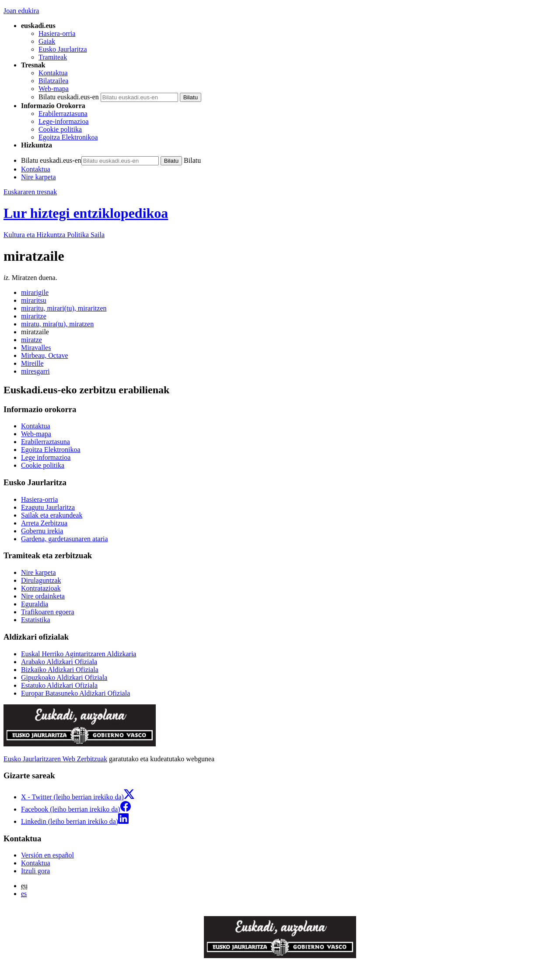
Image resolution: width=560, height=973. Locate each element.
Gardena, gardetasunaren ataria (65, 539)
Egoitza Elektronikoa (68, 137)
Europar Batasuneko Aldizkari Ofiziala (75, 693)
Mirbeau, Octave (45, 355)
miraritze (34, 316)
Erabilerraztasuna (63, 114)
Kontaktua (53, 73)
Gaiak (47, 41)
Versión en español (47, 855)
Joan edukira (21, 11)
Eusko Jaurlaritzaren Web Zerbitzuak (55, 759)
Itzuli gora (35, 871)
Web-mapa (54, 89)
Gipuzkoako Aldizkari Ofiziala (64, 677)
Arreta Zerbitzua (44, 523)
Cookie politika (60, 129)
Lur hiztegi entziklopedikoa (86, 213)
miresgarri (35, 371)
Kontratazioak (41, 588)
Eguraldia (35, 604)
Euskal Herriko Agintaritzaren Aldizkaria (79, 654)
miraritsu (34, 300)
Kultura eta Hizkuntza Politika (54, 235)
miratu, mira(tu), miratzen (57, 324)
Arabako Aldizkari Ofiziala (59, 662)
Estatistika (36, 620)
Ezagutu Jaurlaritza (48, 507)
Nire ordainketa (43, 596)
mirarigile (35, 292)
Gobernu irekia (42, 531)
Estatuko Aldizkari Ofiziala (59, 685)
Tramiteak (53, 57)
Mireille (32, 363)
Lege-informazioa (64, 121)
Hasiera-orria (57, 33)
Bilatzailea (53, 81)
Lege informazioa (46, 457)
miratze (31, 340)
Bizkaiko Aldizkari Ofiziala (60, 670)
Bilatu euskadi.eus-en (69, 97)
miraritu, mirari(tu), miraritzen (64, 308)
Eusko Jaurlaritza (63, 49)
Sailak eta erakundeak (52, 515)
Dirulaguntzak (41, 580)
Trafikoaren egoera (48, 612)
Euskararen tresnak (30, 192)
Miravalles (36, 348)
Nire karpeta (38, 177)
